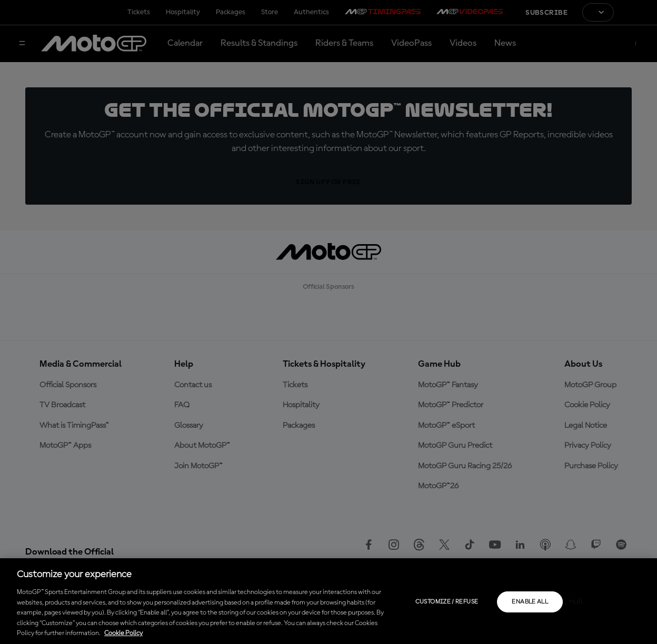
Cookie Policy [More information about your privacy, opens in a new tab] (123, 633)
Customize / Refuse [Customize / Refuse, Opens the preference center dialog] (447, 602)
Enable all (530, 602)
